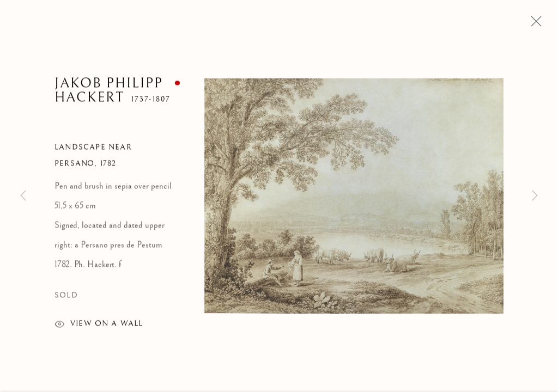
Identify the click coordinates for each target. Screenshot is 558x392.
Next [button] (535, 196)
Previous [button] (23, 196)
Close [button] (533, 24)
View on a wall (99, 327)
